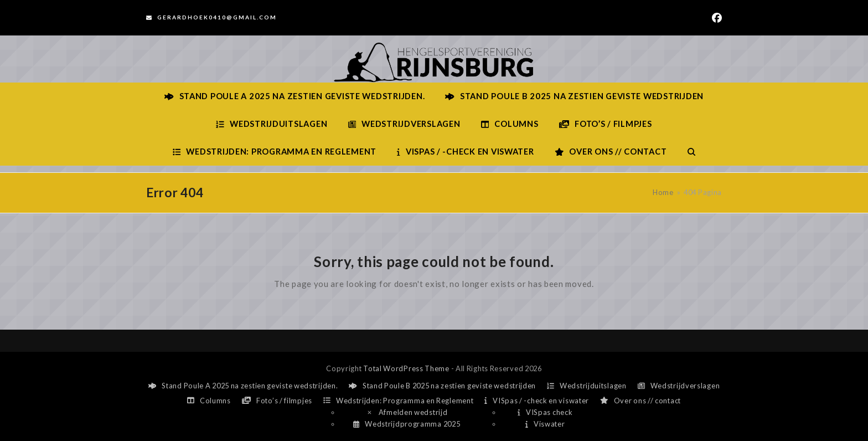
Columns (209, 401)
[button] (691, 152)
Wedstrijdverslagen (679, 386)
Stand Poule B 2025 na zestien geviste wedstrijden (442, 386)
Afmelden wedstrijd (407, 412)
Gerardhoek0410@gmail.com (217, 17)
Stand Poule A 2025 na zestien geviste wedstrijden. (243, 386)
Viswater (545, 424)
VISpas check (545, 412)
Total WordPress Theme (406, 368)
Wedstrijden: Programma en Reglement (398, 401)
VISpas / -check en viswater (537, 401)
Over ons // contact (640, 401)
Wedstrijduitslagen (587, 386)
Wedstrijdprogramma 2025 (407, 424)
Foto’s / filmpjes (277, 401)
